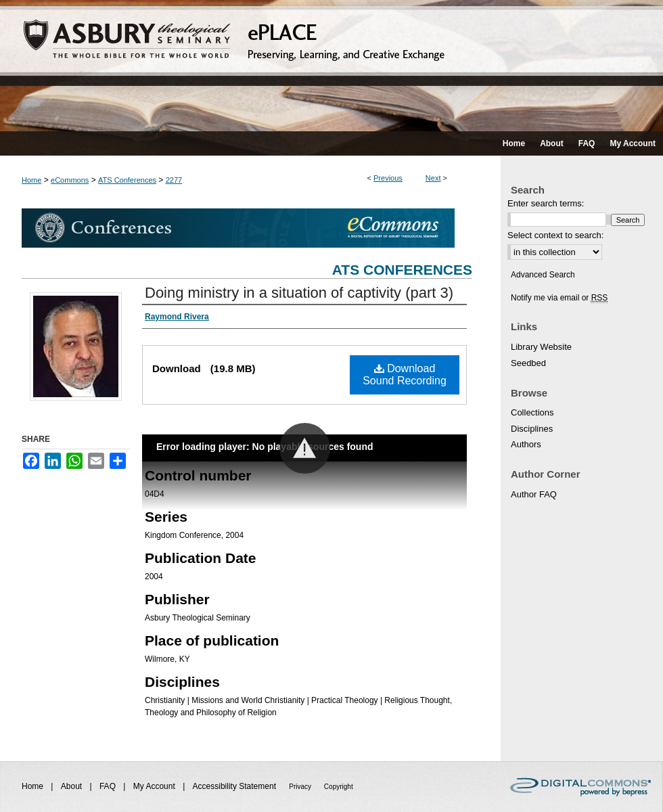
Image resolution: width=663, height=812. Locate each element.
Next (433, 178)
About (73, 786)
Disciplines (532, 429)
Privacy (301, 787)
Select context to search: (555, 235)
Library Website (541, 347)
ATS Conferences (127, 180)
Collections (532, 412)
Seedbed (528, 363)
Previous (388, 178)
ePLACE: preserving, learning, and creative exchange (331, 66)
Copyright (339, 787)
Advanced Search (543, 275)
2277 (174, 180)
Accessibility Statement (236, 786)
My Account (155, 786)
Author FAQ (534, 494)
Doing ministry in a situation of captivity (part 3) (299, 293)
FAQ (109, 786)
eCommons (70, 180)
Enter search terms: (546, 203)
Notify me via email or (559, 298)
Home (31, 180)
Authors (526, 444)
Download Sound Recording (405, 375)
